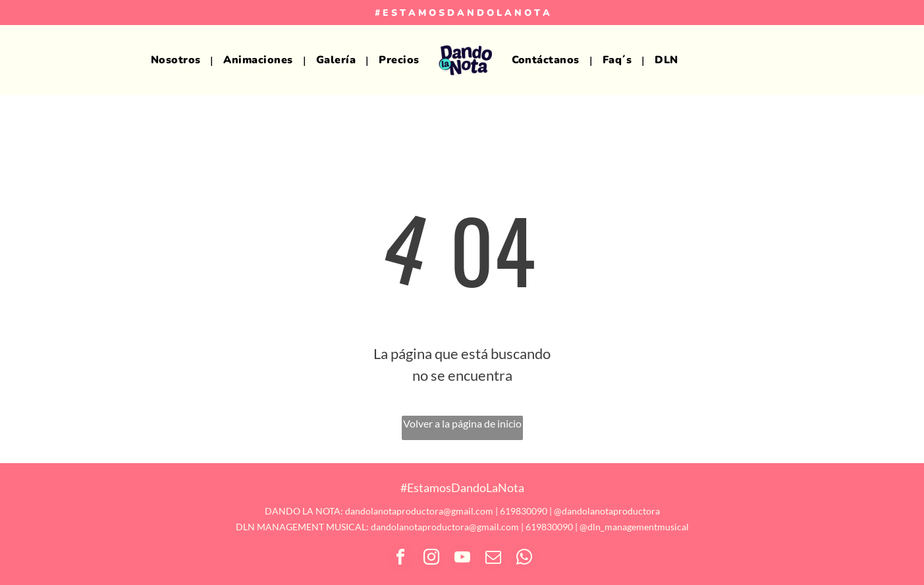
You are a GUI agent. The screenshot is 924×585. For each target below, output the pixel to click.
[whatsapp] (524, 559)
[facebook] (400, 559)
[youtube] (462, 559)
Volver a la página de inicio (462, 423)
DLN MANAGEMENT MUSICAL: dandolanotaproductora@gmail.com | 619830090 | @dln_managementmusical (462, 527)
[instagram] (431, 559)
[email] (493, 559)
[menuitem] (177, 60)
